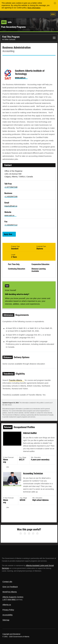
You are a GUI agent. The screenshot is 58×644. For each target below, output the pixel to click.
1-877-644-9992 (9, 600)
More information (34, 8)
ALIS (15, 14)
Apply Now (8, 234)
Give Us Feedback (10, 587)
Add (34, 15)
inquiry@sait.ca (11, 206)
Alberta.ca (7, 605)
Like (40, 14)
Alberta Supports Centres (13, 597)
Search (46, 15)
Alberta (7, 14)
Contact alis (7, 582)
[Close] (55, 3)
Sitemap (6, 620)
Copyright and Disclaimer (11, 634)
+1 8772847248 (11, 187)
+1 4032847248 (11, 196)
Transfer (16, 380)
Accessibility (8, 615)
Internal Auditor (30, 435)
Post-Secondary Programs (13, 27)
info (6, 22)
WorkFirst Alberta (10, 592)
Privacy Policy (8, 610)
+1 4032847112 (11, 225)
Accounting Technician (33, 474)
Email (25, 60)
